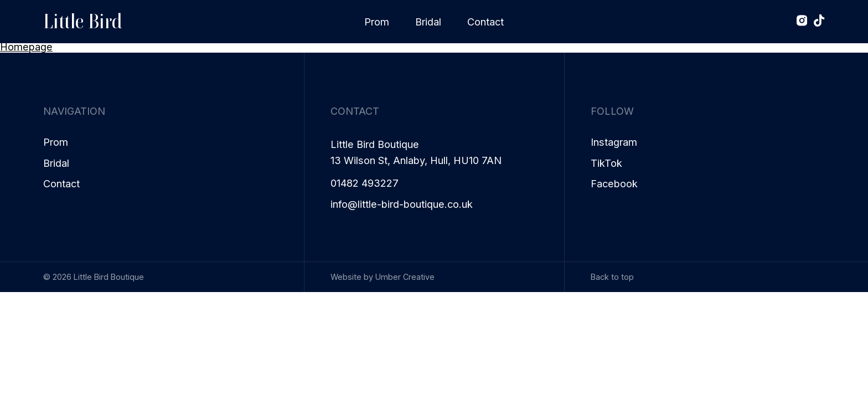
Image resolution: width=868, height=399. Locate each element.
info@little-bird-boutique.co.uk (402, 204)
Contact (485, 22)
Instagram (614, 142)
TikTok (606, 163)
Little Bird (82, 21)
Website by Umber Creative (383, 277)
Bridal (428, 22)
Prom (377, 22)
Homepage (26, 47)
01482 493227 (365, 183)
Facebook (614, 184)
